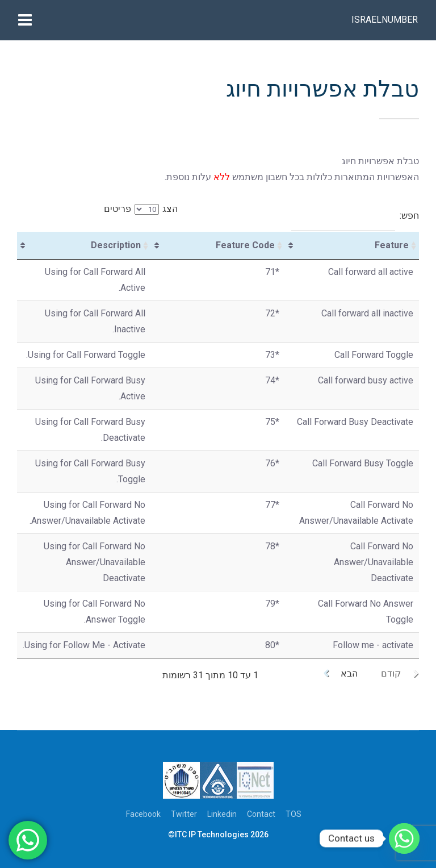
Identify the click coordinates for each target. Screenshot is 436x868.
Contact (261, 814)
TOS (294, 814)
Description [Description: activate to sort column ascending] (116, 245)
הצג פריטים (141, 209)
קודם (391, 673)
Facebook (143, 814)
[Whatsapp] (404, 838)
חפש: (355, 216)
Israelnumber (385, 20)
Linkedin (222, 814)
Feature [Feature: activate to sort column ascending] (392, 245)
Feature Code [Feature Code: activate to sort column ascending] (245, 245)
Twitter (184, 814)
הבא (349, 673)
